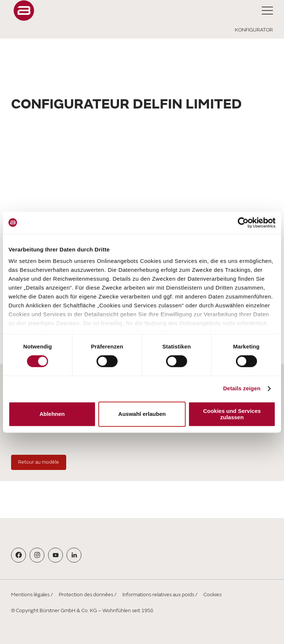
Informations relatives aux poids (158, 595)
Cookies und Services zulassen (232, 414)
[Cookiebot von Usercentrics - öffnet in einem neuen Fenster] (243, 223)
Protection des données (86, 595)
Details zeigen (242, 389)
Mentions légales (30, 595)
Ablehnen (52, 414)
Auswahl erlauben (142, 414)
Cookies (212, 595)
